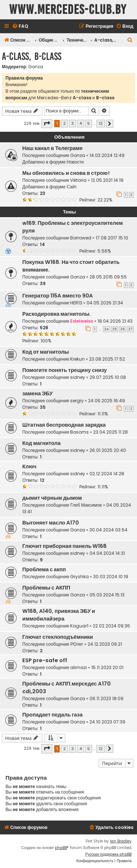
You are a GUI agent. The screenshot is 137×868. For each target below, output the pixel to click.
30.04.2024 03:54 (109, 530)
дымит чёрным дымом (52, 498)
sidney (78, 377)
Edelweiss (82, 321)
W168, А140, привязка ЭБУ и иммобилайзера (59, 615)
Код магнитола (41, 443)
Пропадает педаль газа (52, 715)
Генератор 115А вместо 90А (58, 296)
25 (115, 329)
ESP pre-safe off (45, 660)
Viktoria (78, 180)
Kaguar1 (79, 626)
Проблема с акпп (44, 569)
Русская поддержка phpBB (108, 854)
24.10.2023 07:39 (107, 722)
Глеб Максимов (86, 505)
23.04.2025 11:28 (111, 432)
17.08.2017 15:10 (112, 238)
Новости (75, 162)
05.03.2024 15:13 (107, 595)
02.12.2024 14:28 (107, 474)
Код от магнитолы (46, 352)
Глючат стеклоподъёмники (58, 637)
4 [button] (81, 123)
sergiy (77, 401)
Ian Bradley (121, 841)
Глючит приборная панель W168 (64, 546)
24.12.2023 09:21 (105, 644)
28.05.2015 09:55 (108, 277)
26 (123, 329)
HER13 (76, 303)
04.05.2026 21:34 (105, 303)
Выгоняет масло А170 (51, 523)
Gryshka (79, 577)
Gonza (36, 67)
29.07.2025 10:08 (108, 377)
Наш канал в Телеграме (52, 148)
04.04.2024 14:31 (107, 553)
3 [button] (73, 123)
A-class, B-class (32, 56)
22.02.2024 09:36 (111, 626)
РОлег (77, 644)
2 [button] (64, 123)
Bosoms (79, 432)
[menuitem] (20, 26)
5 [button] (89, 123)
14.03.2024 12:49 (107, 155)
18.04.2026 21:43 (115, 321)
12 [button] (101, 123)
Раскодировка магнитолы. (57, 314)
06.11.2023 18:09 (106, 698)
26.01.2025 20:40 (108, 450)
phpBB (61, 848)
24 (106, 329)
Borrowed (81, 238)
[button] (47, 124)
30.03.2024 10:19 (111, 577)
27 (130, 329)
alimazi (79, 667)
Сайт (72, 187)
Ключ (29, 466)
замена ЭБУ (37, 393)
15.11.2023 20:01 (107, 667)
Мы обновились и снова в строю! (66, 173)
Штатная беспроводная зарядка (64, 425)
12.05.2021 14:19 (107, 180)
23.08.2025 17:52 (107, 359)
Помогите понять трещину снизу (64, 370)
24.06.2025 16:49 (106, 401)
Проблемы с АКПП (46, 588)
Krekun (77, 359)
